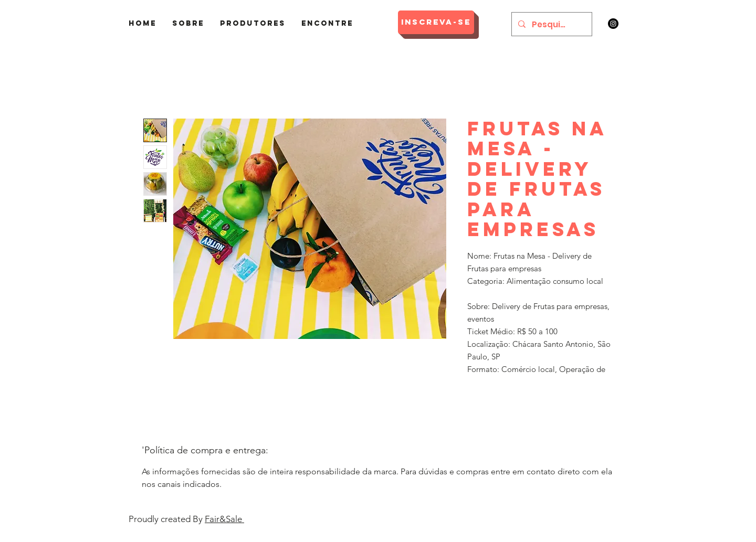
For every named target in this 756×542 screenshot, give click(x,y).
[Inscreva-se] (436, 22)
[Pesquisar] (551, 24)
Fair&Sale (224, 519)
